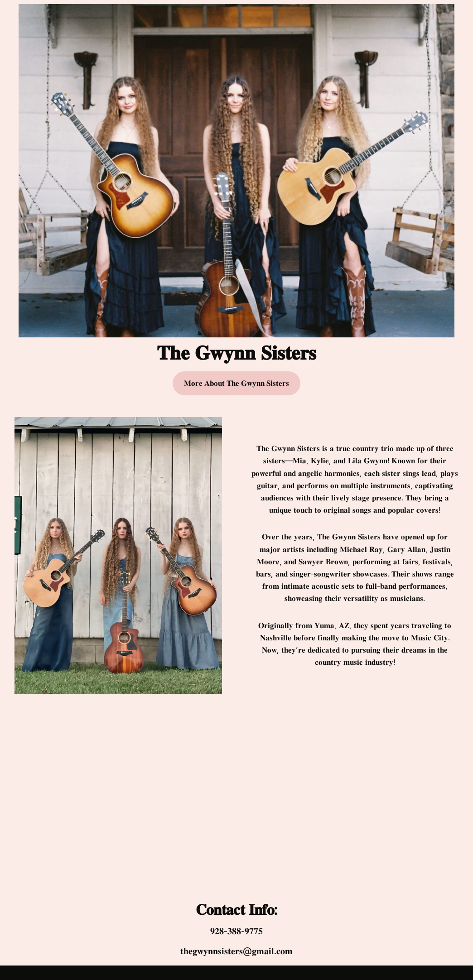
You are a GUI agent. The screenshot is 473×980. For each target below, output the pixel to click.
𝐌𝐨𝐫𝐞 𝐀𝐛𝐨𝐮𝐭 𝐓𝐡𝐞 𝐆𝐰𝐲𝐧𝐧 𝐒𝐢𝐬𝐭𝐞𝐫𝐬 (236, 383)
